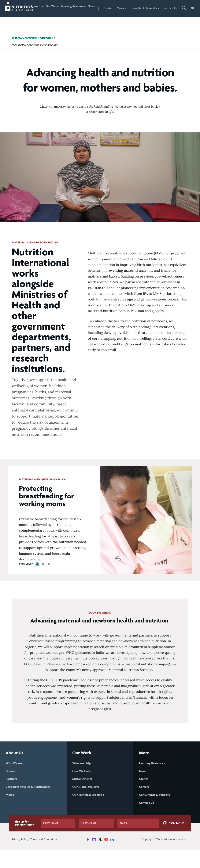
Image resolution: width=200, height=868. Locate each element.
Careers (128, 8)
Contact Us (171, 16)
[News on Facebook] (88, 857)
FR (192, 8)
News (97, 8)
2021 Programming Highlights (34, 54)
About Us (39, 16)
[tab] (37, 580)
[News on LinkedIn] (112, 857)
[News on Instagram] (94, 857)
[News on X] (100, 857)
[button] (184, 17)
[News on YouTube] (106, 857)
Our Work (54, 16)
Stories (115, 8)
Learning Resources (73, 16)
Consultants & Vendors (146, 16)
